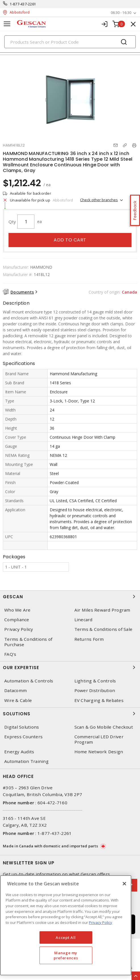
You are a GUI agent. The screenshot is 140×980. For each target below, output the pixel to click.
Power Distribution (95, 691)
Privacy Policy (19, 629)
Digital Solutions (22, 727)
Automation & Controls (29, 681)
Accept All (66, 937)
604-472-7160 (52, 803)
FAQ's (10, 654)
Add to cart (70, 240)
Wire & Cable (18, 700)
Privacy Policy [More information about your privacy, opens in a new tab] (101, 922)
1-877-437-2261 (23, 4)
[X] (124, 884)
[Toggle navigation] (7, 24)
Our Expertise (70, 667)
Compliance (17, 620)
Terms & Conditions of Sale (104, 629)
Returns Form (89, 639)
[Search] (70, 42)
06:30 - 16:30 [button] (121, 13)
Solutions (70, 714)
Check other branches (99, 200)
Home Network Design (99, 752)
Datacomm (15, 691)
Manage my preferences (66, 955)
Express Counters (23, 737)
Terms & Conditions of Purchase (28, 642)
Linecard (83, 620)
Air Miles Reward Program (102, 610)
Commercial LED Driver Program (99, 739)
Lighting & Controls (95, 681)
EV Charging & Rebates (99, 700)
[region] (66, 925)
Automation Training (26, 761)
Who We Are (17, 610)
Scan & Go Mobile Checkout (104, 727)
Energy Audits (19, 752)
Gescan (70, 597)
